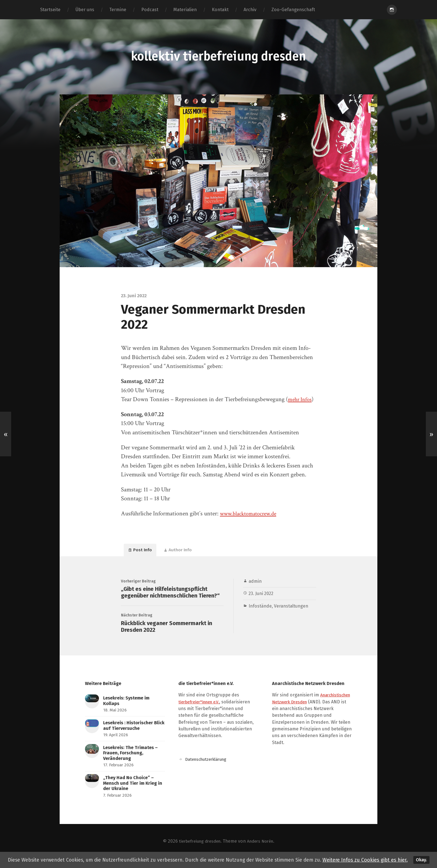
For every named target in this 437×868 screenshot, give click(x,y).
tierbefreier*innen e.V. (201, 710)
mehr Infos (301, 399)
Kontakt (220, 10)
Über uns (85, 10)
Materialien (185, 10)
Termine (118, 10)
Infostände (260, 609)
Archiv (250, 10)
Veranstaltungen (291, 609)
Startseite (50, 10)
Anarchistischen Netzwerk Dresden (309, 710)
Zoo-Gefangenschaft (293, 10)
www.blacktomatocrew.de (251, 514)
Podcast (150, 10)
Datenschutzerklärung (208, 767)
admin (255, 584)
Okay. (423, 858)
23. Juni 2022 (262, 596)
